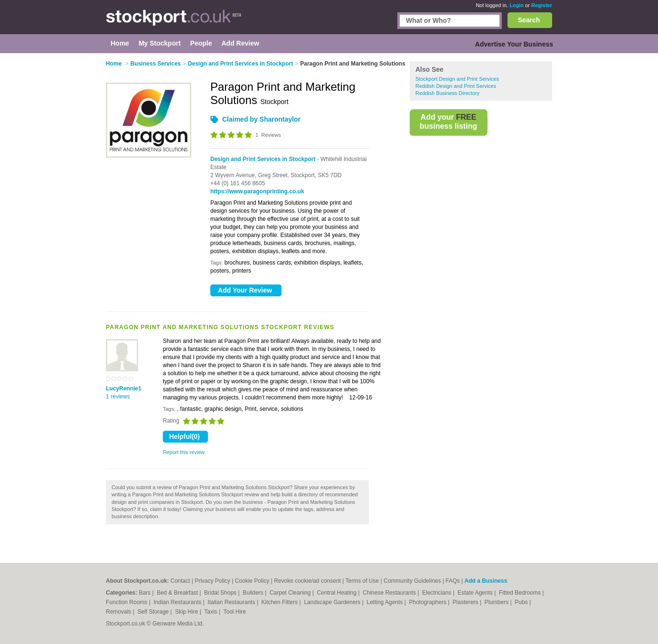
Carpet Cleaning (291, 593)
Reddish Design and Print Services (456, 86)
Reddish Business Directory (447, 93)
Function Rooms (127, 602)
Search (529, 20)
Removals (119, 612)
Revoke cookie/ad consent (307, 581)
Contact (180, 581)
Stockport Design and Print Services (457, 79)
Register (542, 5)
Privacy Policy (212, 581)
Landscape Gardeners (333, 602)
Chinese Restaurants (390, 593)
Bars (145, 593)
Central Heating (338, 593)
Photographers (428, 602)
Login (517, 5)
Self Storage (154, 612)
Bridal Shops (221, 593)
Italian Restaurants (232, 602)
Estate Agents (476, 593)
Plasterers (466, 602)
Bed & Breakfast (178, 593)
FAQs (453, 581)
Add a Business (486, 581)
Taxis (211, 612)
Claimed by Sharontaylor (261, 119)
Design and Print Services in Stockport (263, 159)
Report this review (184, 452)
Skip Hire (188, 612)
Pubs (522, 602)
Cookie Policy (252, 581)
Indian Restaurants (179, 602)
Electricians (437, 593)
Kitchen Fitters (281, 602)
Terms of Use (362, 581)
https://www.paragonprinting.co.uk (257, 191)
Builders (254, 593)
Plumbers (497, 602)
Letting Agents (385, 602)
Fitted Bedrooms (521, 593)
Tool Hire (235, 612)
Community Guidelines (412, 581)
